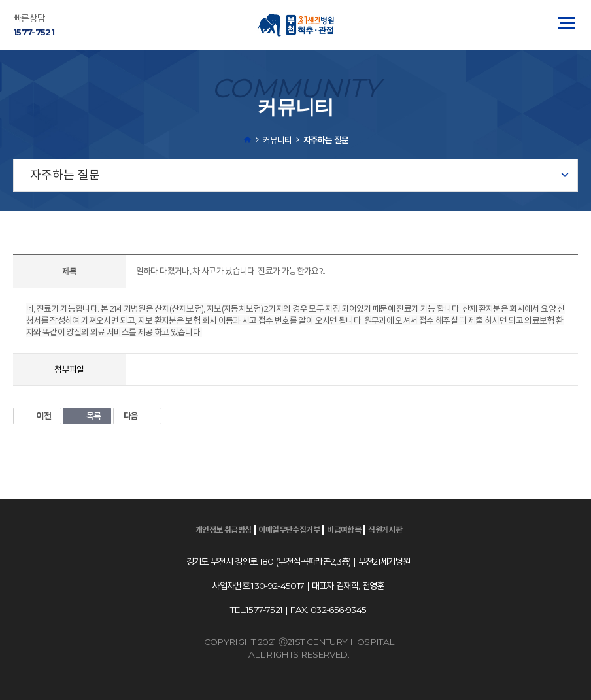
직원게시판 (385, 530)
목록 (87, 416)
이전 (37, 416)
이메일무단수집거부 (289, 530)
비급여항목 (344, 530)
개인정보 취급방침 (224, 530)
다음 (137, 416)
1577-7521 (34, 32)
